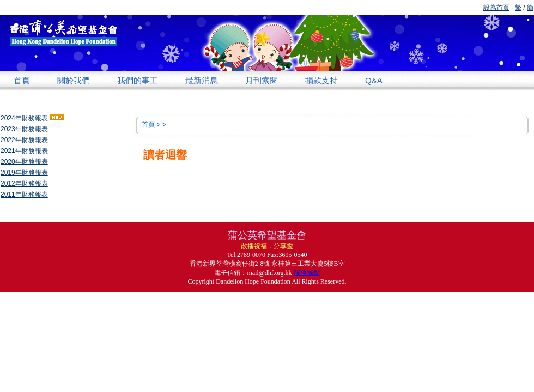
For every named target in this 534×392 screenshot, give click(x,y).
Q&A (374, 80)
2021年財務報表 (24, 151)
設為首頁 (496, 8)
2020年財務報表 (24, 162)
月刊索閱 (262, 80)
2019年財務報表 (24, 173)
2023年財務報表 (24, 129)
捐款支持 (321, 80)
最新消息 (202, 80)
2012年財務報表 (24, 183)
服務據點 (307, 273)
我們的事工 (138, 80)
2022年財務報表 (24, 140)
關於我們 (74, 80)
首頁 (22, 80)
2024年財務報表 (32, 118)
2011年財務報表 (24, 194)
